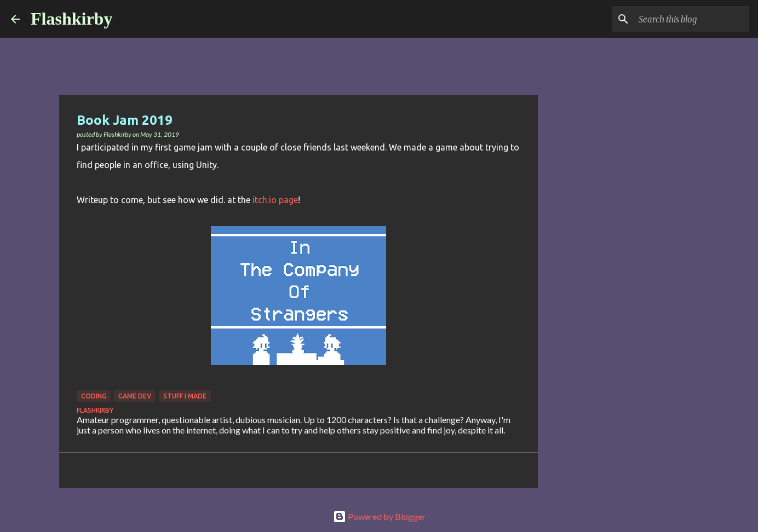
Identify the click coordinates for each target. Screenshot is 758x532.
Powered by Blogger (379, 516)
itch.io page (275, 200)
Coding (94, 396)
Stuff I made (185, 396)
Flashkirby (71, 19)
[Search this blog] (692, 19)
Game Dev (135, 396)
